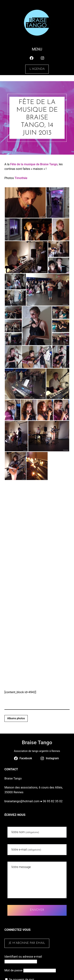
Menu (37, 49)
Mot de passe (13, 970)
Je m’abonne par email (27, 943)
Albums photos (16, 718)
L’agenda (37, 69)
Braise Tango (37, 742)
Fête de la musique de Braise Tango (34, 164)
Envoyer (37, 910)
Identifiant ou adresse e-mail (23, 957)
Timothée (21, 178)
